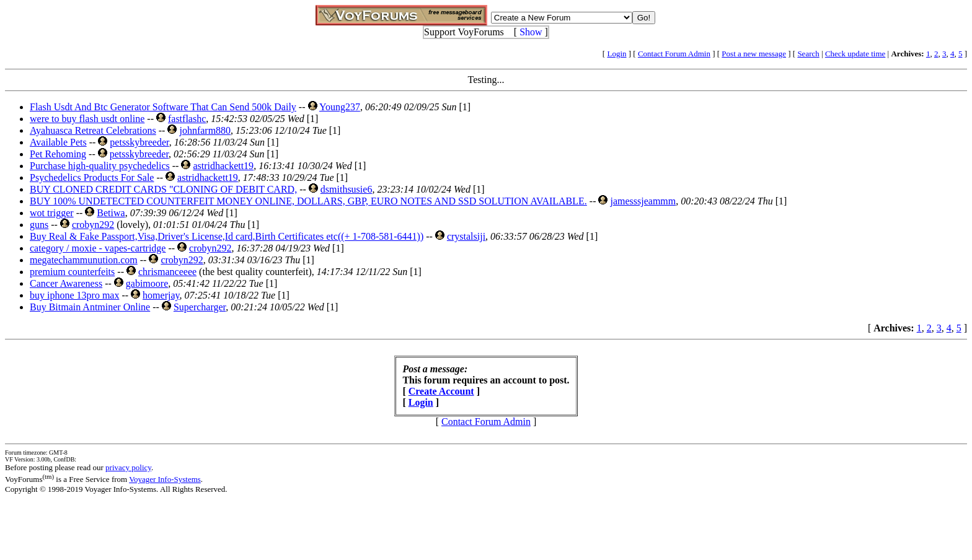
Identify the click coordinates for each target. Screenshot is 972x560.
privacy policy (128, 467)
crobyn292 (93, 225)
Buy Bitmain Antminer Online (90, 307)
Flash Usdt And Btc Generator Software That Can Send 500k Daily (163, 107)
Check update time (855, 54)
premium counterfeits (72, 272)
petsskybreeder (139, 142)
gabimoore (147, 283)
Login (616, 54)
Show (531, 32)
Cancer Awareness (66, 283)
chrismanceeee (167, 272)
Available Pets (58, 142)
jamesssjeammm (643, 201)
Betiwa (111, 213)
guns (39, 225)
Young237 (340, 107)
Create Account (441, 391)
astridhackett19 (223, 166)
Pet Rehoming (58, 154)
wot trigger (52, 213)
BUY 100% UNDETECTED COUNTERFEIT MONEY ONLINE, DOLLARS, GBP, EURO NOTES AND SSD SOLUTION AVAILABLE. (308, 201)
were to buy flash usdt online (87, 119)
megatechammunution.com (84, 260)
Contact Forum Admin (674, 54)
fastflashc (187, 119)
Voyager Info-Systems (165, 479)
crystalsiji (466, 236)
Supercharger (200, 307)
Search (808, 54)
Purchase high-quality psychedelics (100, 166)
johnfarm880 (205, 130)
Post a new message (754, 54)
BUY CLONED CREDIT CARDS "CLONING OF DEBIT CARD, (163, 189)
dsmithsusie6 (347, 189)
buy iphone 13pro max (74, 295)
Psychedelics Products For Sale (92, 177)
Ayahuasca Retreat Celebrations (93, 130)
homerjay (161, 295)
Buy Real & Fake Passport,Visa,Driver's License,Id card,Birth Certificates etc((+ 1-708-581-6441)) (227, 236)
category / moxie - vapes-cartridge (98, 248)
